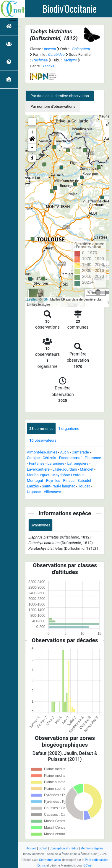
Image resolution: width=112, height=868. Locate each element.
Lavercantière (38, 469)
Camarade (80, 452)
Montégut (35, 480)
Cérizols (49, 458)
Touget (84, 486)
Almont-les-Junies (42, 452)
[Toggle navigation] (13, 21)
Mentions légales (92, 848)
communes (41, 429)
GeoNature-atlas (50, 860)
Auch (64, 452)
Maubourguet (38, 475)
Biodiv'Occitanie (69, 9)
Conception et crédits (64, 848)
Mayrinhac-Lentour (68, 475)
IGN (46, 299)
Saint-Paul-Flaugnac (58, 486)
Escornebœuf (70, 458)
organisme (69, 429)
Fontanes (37, 463)
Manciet (87, 469)
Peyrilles (53, 480)
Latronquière (78, 463)
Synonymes (40, 525)
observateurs (43, 440)
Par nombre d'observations (53, 106)
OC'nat (43, 848)
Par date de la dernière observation (60, 96)
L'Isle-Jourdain (65, 469)
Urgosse (34, 492)
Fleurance (93, 458)
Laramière (56, 463)
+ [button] (32, 132)
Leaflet (32, 299)
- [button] (32, 148)
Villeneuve (52, 492)
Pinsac (69, 480)
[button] (32, 140)
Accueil (31, 848)
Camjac (33, 458)
